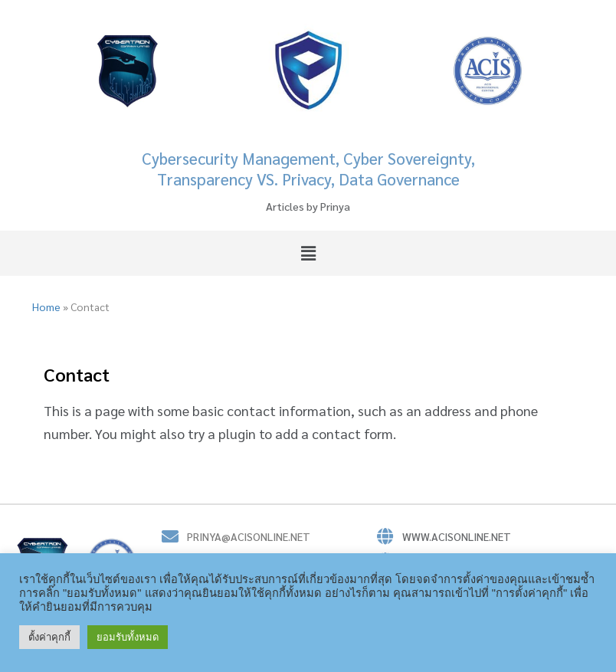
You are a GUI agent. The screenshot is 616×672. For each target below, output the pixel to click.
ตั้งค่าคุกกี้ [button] (49, 637)
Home (46, 306)
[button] (308, 253)
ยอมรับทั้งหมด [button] (128, 637)
